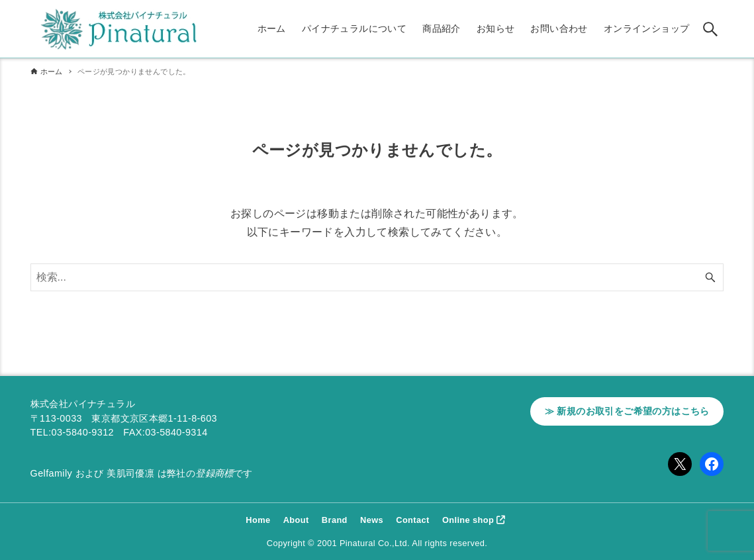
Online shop (468, 520)
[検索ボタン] (710, 29)
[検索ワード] (377, 277)
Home (258, 520)
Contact (412, 520)
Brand (335, 520)
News (372, 520)
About (296, 520)
